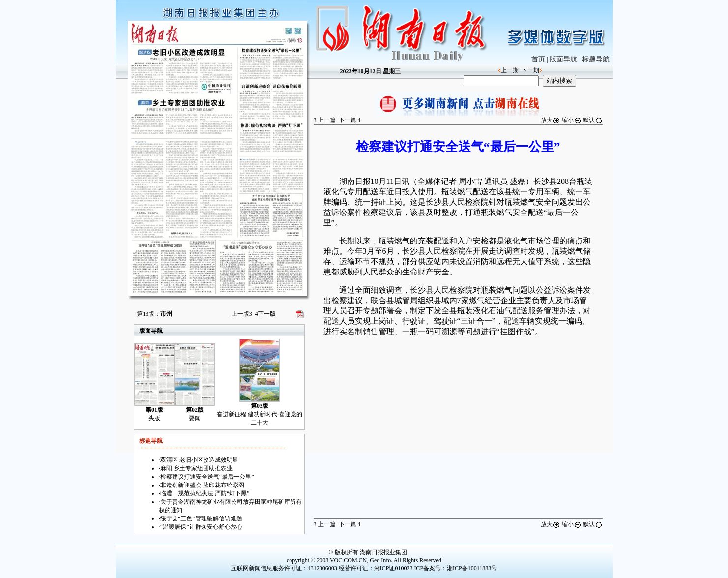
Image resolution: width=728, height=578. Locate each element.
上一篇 (325, 120)
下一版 (265, 314)
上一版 (242, 314)
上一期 (510, 70)
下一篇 (350, 120)
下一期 (530, 70)
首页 (538, 59)
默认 (593, 120)
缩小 (572, 120)
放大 (551, 120)
